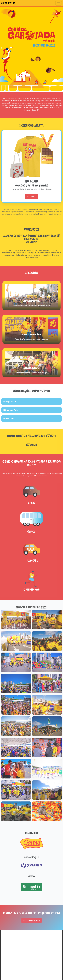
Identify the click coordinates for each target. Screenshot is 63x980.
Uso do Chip (9, 422)
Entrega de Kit (10, 405)
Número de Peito (11, 413)
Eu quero (32, 200)
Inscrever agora (32, 924)
